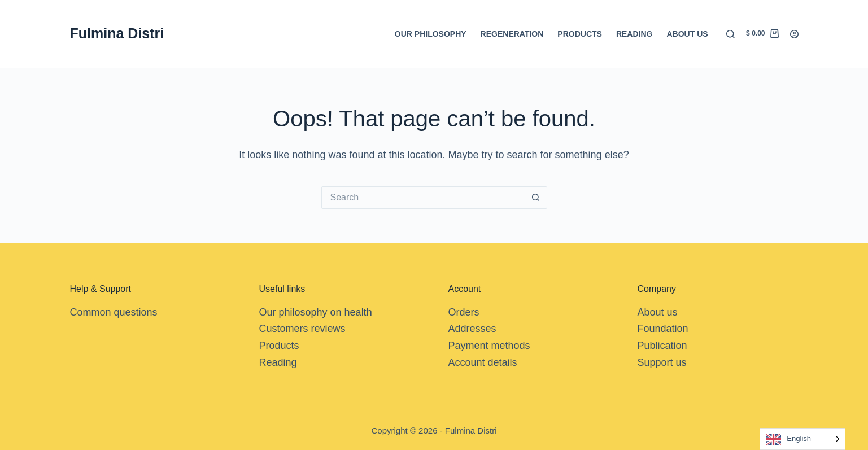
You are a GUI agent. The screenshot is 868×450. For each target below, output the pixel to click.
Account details (483, 362)
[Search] (730, 34)
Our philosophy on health (316, 312)
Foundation (663, 329)
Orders (464, 312)
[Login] (794, 34)
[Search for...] (423, 198)
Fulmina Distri (117, 33)
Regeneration (512, 34)
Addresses (472, 329)
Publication (662, 346)
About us (687, 34)
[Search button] (536, 198)
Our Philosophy (431, 34)
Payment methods (489, 346)
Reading (634, 34)
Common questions (114, 312)
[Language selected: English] (802, 439)
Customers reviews (302, 329)
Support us (662, 362)
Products (580, 34)
